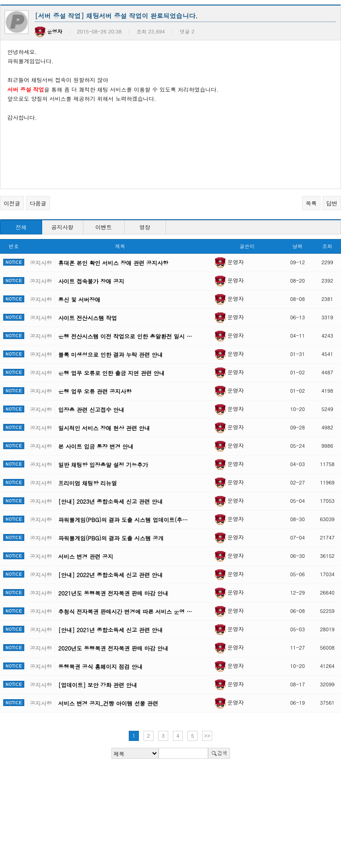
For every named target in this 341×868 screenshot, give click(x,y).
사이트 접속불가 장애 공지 (91, 281)
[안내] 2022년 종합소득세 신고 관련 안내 (110, 575)
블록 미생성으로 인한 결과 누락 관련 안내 (110, 354)
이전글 (12, 203)
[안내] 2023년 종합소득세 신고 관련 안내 (110, 501)
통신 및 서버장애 (79, 299)
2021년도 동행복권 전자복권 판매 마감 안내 (113, 593)
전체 (21, 227)
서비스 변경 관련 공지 (86, 556)
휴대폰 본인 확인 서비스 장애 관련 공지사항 (113, 263)
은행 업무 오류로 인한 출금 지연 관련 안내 (111, 373)
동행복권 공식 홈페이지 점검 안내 (100, 666)
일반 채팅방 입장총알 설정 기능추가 (103, 465)
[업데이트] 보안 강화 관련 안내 (98, 685)
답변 (332, 203)
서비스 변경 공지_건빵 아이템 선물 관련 (108, 703)
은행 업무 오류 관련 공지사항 (95, 391)
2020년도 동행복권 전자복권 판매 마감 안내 (113, 648)
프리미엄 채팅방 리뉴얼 (88, 483)
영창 (145, 227)
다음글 (38, 203)
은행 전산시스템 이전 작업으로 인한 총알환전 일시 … (125, 336)
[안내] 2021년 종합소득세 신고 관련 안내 (110, 630)
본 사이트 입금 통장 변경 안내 (96, 446)
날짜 (297, 246)
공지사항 (62, 227)
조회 (327, 246)
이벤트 (104, 227)
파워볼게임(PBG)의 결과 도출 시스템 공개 (111, 538)
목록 (311, 203)
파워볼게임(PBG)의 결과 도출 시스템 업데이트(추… (123, 520)
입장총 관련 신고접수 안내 (91, 409)
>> (207, 736)
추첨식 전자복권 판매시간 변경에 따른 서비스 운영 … (125, 611)
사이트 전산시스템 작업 (88, 318)
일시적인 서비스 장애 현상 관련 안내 (104, 428)
